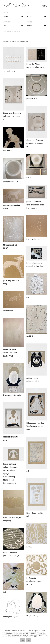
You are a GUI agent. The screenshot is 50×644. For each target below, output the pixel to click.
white (37, 26)
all (13, 26)
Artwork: (7, 22)
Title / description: (12, 32)
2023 (37, 17)
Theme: (29, 22)
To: (28, 13)
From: (6, 13)
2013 (13, 17)
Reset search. (23, 42)
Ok (22, 640)
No (29, 640)
